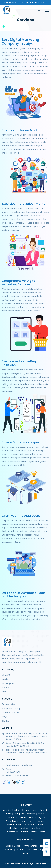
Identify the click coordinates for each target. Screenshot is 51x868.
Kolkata (17, 810)
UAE (35, 850)
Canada (18, 846)
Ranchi (25, 832)
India (26, 853)
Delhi (9, 814)
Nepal (42, 850)
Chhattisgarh (12, 832)
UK (29, 850)
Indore (32, 821)
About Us (6, 675)
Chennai (43, 810)
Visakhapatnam (14, 825)
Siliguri (34, 832)
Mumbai (7, 810)
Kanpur (41, 821)
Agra (41, 817)
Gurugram (19, 814)
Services (6, 679)
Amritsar (25, 828)
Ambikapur (37, 828)
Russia (8, 846)
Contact (6, 688)
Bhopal (32, 817)
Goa (34, 810)
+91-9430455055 (20, 776)
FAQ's (5, 717)
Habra (42, 832)
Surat (23, 821)
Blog (4, 692)
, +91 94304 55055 (35, 2)
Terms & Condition (11, 713)
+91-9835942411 (13, 772)
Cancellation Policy (11, 708)
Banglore (31, 814)
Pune (26, 810)
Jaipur (41, 814)
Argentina (21, 850)
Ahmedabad (12, 821)
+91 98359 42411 (14, 2)
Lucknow (22, 817)
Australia (9, 850)
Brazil (43, 846)
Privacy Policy (9, 704)
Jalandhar (13, 828)
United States (31, 846)
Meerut (40, 825)
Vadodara (29, 825)
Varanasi (11, 817)
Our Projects (8, 683)
